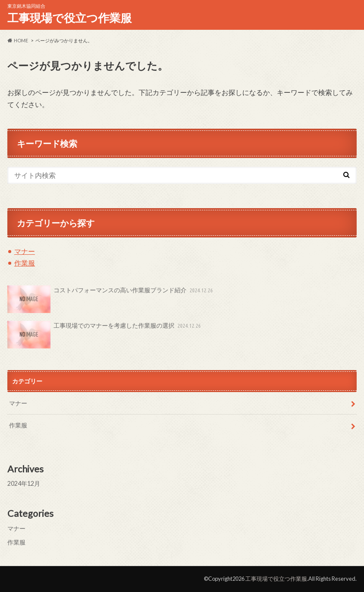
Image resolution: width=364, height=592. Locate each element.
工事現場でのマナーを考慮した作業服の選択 (105, 335)
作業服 (25, 263)
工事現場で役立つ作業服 (70, 18)
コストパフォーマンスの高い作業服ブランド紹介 (111, 299)
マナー (25, 251)
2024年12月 (24, 483)
